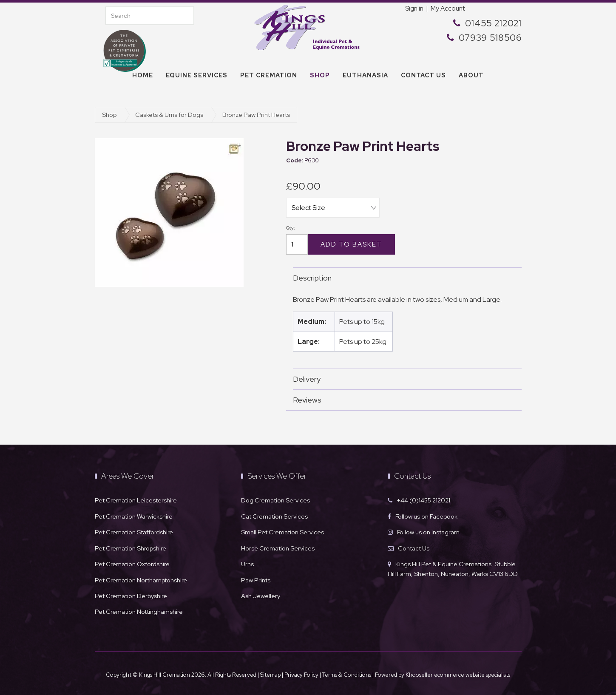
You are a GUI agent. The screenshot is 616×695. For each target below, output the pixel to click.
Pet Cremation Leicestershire (136, 498)
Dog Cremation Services (275, 498)
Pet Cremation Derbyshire (131, 594)
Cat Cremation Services (274, 515)
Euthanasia (365, 75)
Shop (320, 75)
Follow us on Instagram (428, 530)
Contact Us (414, 546)
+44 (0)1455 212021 (423, 498)
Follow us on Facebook (426, 515)
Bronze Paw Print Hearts (256, 115)
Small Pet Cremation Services (282, 530)
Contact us (423, 75)
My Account (448, 9)
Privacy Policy (301, 673)
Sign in (414, 9)
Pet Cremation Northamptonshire (141, 578)
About (471, 75)
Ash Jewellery (261, 594)
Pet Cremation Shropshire (131, 546)
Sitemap (270, 673)
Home (143, 75)
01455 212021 (493, 23)
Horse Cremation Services (278, 546)
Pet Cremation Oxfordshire (132, 562)
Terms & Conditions (347, 673)
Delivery (403, 377)
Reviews (403, 398)
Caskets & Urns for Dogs (169, 115)
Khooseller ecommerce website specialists (458, 673)
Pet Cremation (269, 75)
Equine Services (197, 75)
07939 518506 (490, 38)
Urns (247, 562)
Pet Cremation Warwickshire (134, 515)
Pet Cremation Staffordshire (134, 530)
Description (403, 276)
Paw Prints (256, 578)
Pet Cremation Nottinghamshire (139, 610)
